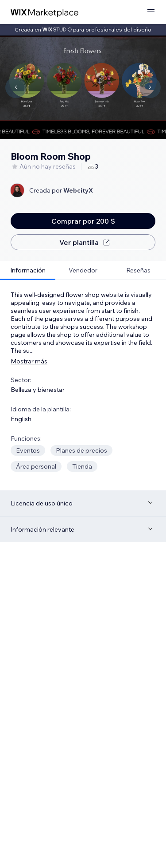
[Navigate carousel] (16, 87)
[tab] (28, 270)
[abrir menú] (151, 12)
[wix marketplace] (45, 12)
